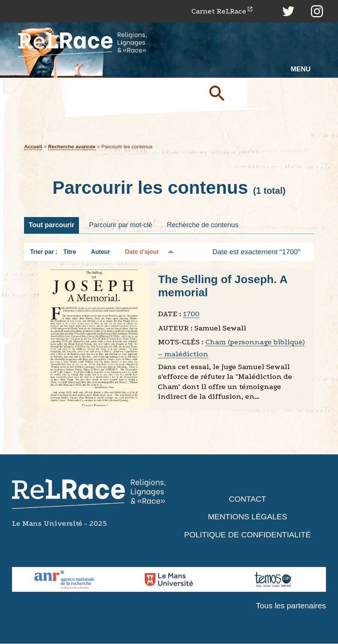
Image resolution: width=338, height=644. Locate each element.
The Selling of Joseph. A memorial (223, 286)
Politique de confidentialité (247, 535)
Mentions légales (247, 517)
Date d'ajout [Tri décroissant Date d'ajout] (142, 252)
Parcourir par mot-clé (121, 225)
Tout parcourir (52, 225)
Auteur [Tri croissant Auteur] (101, 252)
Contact (247, 499)
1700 (191, 314)
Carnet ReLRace (218, 11)
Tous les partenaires (291, 606)
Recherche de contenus (203, 225)
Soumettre (226, 93)
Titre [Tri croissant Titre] (70, 252)
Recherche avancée (72, 147)
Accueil (33, 147)
